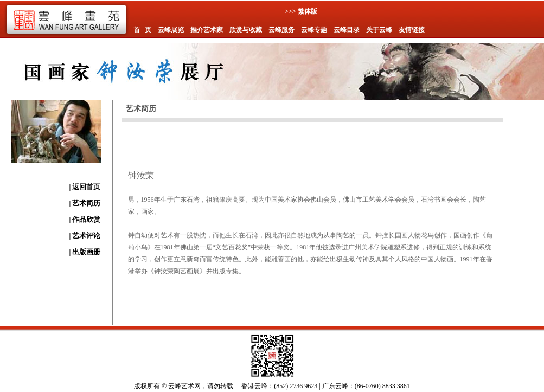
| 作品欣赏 (85, 219)
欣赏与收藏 (246, 30)
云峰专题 (314, 30)
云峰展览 (171, 30)
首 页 (142, 30)
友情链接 (412, 30)
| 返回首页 (85, 187)
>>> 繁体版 (301, 11)
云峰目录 (347, 30)
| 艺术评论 (85, 236)
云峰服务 (281, 30)
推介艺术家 (207, 30)
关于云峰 (379, 30)
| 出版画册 (85, 252)
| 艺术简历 (85, 203)
